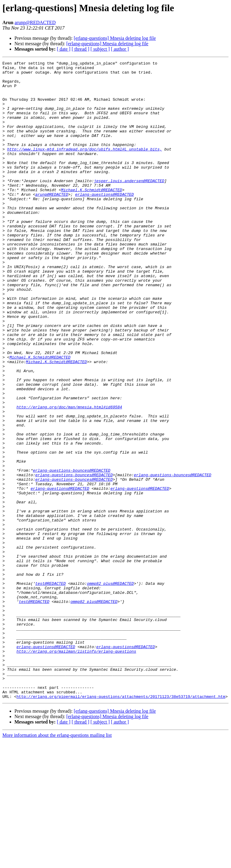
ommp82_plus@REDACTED (110, 688)
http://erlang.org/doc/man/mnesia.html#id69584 (69, 477)
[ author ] (120, 49)
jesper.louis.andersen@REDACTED (129, 205)
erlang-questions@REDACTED (105, 221)
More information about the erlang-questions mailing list (57, 863)
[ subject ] (100, 49)
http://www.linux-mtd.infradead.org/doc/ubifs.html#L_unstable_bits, (85, 167)
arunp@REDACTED (35, 22)
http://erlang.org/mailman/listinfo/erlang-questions (76, 770)
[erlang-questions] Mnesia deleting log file (115, 38)
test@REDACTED (50, 688)
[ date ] (64, 49)
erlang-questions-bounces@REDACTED (71, 553)
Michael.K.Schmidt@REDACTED (92, 216)
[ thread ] (80, 49)
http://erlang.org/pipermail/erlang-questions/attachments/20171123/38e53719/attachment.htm (121, 824)
